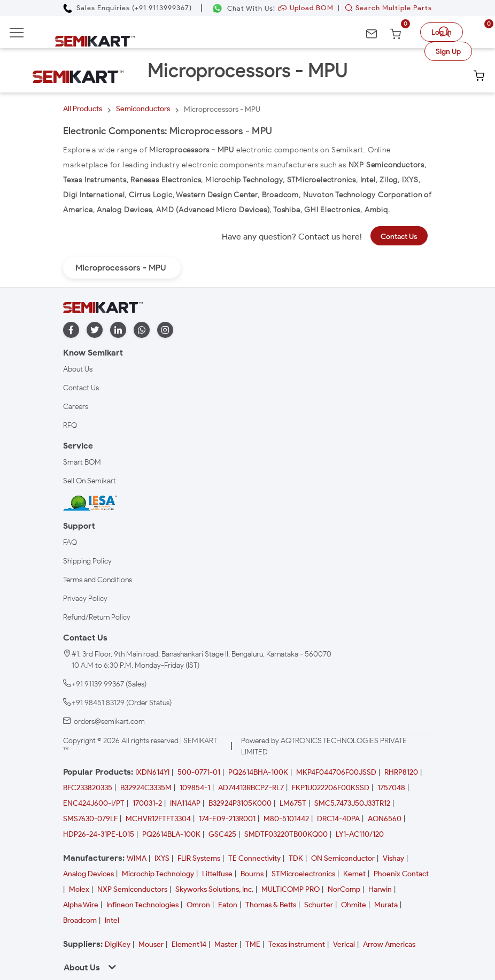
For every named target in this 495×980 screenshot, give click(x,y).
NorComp (344, 889)
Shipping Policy (87, 561)
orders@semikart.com (109, 722)
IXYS (162, 858)
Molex (79, 889)
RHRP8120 (401, 772)
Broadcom (80, 920)
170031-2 (147, 803)
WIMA (137, 858)
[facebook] (71, 330)
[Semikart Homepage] (95, 40)
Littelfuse (217, 874)
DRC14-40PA (338, 819)
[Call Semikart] (127, 8)
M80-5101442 (286, 819)
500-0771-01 (199, 772)
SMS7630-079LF (90, 819)
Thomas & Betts (271, 905)
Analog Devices (88, 874)
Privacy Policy (85, 599)
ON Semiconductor (343, 858)
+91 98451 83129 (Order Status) (122, 703)
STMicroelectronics (303, 874)
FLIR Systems (199, 858)
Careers (76, 407)
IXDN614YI (152, 772)
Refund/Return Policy (97, 617)
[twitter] (95, 330)
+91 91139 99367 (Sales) (109, 684)
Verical (344, 944)
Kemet (354, 874)
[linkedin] (118, 330)
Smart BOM (82, 462)
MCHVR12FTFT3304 (158, 819)
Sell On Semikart (90, 481)
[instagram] (165, 330)
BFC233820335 (88, 788)
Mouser (151, 944)
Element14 (189, 944)
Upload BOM (306, 8)
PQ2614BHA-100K (258, 772)
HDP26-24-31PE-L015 (99, 834)
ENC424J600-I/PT (94, 803)
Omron (198, 905)
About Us (78, 369)
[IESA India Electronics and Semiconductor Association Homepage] (90, 503)
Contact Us (399, 237)
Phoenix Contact (401, 874)
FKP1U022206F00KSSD (331, 788)
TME (253, 944)
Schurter (319, 905)
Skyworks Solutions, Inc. (214, 889)
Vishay (393, 858)
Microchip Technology (158, 874)
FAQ (70, 542)
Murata (386, 905)
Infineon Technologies (142, 905)
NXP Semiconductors (132, 889)
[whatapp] (142, 330)
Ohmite (354, 905)
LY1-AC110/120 (360, 834)
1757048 (391, 788)
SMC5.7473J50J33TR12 (352, 803)
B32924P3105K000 (240, 803)
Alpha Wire (81, 905)
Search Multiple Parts (386, 8)
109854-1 (195, 788)
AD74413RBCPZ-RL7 (251, 788)
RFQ (70, 425)
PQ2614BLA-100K (171, 834)
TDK (296, 858)
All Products (83, 109)
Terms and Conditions (98, 580)
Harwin (380, 889)
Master (226, 944)
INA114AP (185, 803)
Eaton (228, 905)
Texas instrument (297, 944)
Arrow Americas (389, 944)
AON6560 (385, 819)
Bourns (252, 874)
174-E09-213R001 (227, 819)
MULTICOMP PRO (291, 889)
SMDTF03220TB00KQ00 (286, 834)
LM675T (293, 803)
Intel (112, 920)
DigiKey (118, 944)
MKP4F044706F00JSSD (336, 772)
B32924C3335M (146, 788)
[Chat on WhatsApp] (243, 8)
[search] (446, 32)
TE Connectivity (254, 858)
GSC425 (222, 834)
